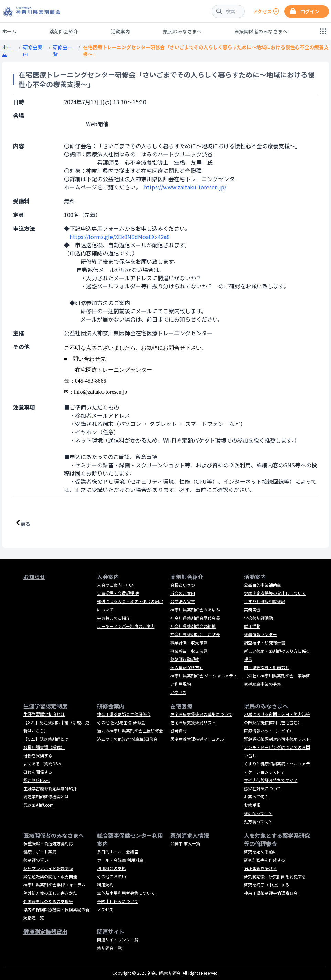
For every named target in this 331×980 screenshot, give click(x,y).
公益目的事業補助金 (263, 585)
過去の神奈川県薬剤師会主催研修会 (130, 731)
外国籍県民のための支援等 (48, 901)
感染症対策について (263, 788)
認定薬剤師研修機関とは (46, 797)
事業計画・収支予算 (189, 643)
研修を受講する (38, 755)
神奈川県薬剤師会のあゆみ (195, 609)
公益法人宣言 (183, 601)
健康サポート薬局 (40, 852)
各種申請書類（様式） (44, 747)
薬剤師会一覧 (109, 948)
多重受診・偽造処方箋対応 (48, 843)
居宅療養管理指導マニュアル (197, 739)
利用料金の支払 (111, 868)
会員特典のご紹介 (114, 618)
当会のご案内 (183, 593)
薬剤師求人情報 (190, 835)
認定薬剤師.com (39, 805)
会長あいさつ (183, 585)
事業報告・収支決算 (189, 651)
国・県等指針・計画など (267, 667)
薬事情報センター (260, 634)
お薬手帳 (252, 805)
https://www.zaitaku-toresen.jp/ (185, 187)
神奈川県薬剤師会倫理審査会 (271, 893)
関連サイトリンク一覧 (118, 940)
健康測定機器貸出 (45, 932)
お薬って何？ (256, 797)
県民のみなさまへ (182, 31)
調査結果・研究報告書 (265, 643)
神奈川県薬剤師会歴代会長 (195, 618)
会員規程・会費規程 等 (118, 593)
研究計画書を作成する (265, 860)
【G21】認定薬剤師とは (46, 739)
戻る (25, 524)
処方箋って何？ (258, 821)
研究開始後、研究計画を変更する (275, 876)
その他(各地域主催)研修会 (121, 722)
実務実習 (252, 609)
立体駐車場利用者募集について (126, 893)
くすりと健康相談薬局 (265, 601)
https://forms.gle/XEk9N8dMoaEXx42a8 (120, 237)
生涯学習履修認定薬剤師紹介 (50, 788)
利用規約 (105, 885)
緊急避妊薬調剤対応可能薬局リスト (277, 739)
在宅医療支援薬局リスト (193, 722)
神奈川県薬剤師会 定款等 (195, 634)
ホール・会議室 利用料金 (120, 860)
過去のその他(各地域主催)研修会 (127, 739)
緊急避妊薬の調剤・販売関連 (50, 876)
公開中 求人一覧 (185, 843)
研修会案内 (111, 706)
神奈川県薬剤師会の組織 (193, 626)
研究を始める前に (260, 852)
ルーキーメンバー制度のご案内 (126, 626)
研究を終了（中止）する (267, 885)
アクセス (178, 692)
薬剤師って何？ (258, 813)
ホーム (9, 31)
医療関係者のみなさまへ (261, 31)
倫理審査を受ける (260, 868)
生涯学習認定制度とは (44, 714)
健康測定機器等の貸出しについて (275, 593)
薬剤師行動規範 (185, 659)
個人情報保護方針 (187, 667)
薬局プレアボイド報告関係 (48, 868)
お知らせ (34, 577)
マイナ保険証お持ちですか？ (271, 780)
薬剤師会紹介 (64, 31)
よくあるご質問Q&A (42, 764)
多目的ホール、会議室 (118, 852)
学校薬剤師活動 (258, 618)
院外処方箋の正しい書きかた (50, 893)
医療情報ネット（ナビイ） (269, 731)
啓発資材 (179, 731)
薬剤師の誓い (36, 860)
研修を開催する (38, 772)
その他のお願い (111, 876)
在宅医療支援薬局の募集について (201, 714)
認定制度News (37, 780)
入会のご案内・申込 (116, 585)
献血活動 (252, 626)
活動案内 (120, 31)
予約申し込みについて (118, 901)
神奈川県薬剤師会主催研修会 (124, 714)
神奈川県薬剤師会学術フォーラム (54, 885)
